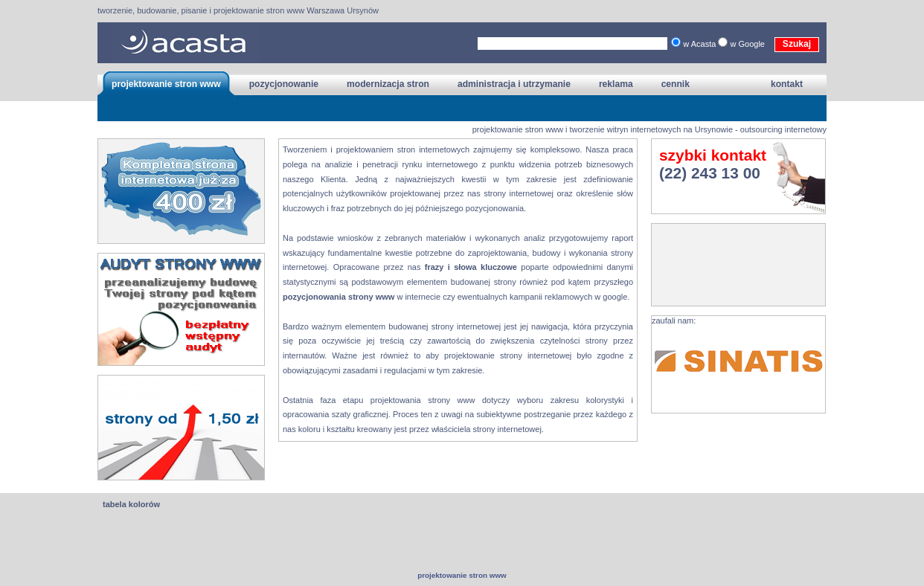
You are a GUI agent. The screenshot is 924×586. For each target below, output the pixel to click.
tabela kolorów (131, 504)
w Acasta (700, 44)
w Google (748, 44)
